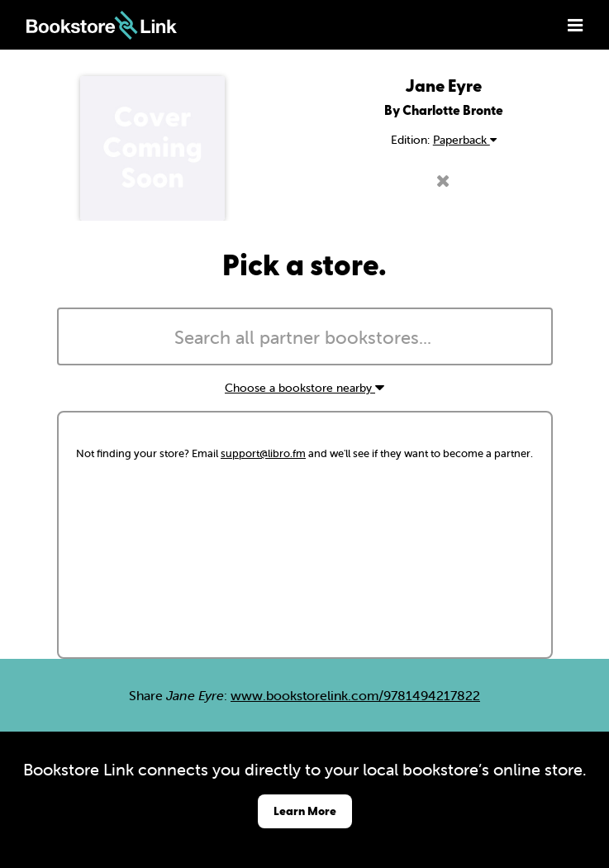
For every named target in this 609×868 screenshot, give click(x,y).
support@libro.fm (263, 453)
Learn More (305, 811)
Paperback (465, 140)
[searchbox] (305, 338)
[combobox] (305, 336)
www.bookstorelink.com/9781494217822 (355, 695)
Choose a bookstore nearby (304, 388)
